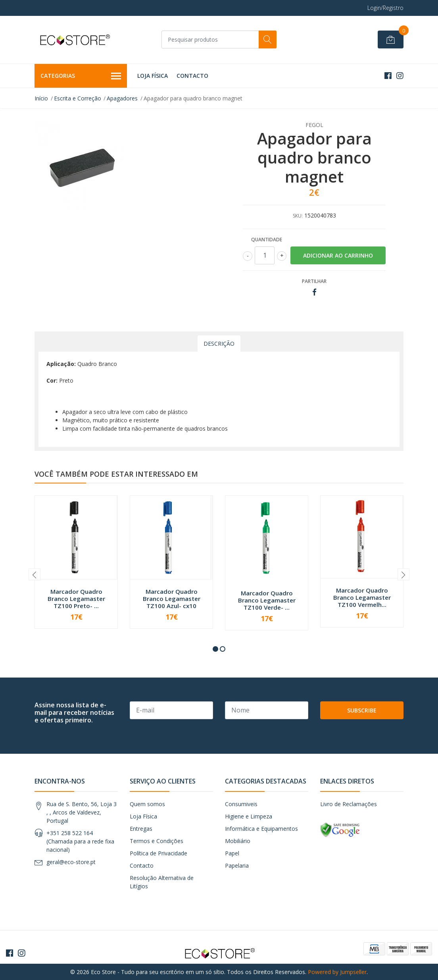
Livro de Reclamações (349, 804)
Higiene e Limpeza (249, 816)
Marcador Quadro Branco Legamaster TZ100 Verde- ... (267, 600)
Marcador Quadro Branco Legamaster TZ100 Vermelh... (362, 597)
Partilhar (314, 281)
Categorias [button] (81, 76)
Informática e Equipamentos (261, 829)
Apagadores (122, 98)
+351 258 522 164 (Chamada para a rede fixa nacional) (80, 841)
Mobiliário (238, 841)
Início (41, 98)
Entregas (141, 829)
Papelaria (237, 865)
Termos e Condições (157, 841)
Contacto (192, 76)
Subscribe (362, 710)
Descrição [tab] (219, 344)
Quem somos (147, 804)
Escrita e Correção (78, 98)
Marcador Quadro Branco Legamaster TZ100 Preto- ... (76, 599)
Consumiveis (241, 804)
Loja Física (153, 76)
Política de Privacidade (158, 853)
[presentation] (35, 574)
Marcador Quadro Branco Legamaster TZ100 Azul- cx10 (172, 599)
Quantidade (267, 240)
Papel (232, 853)
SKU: (298, 216)
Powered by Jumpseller (337, 972)
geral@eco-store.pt (71, 862)
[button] (215, 649)
